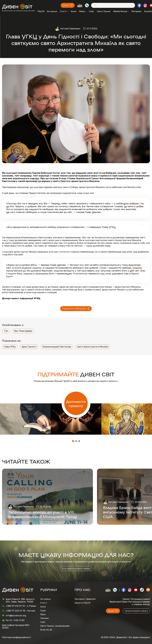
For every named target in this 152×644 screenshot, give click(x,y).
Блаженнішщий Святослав (57, 347)
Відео (43, 614)
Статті (64, 11)
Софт (92, 11)
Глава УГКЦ (10, 347)
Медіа (83, 11)
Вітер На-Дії (46, 630)
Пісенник (45, 618)
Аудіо (43, 611)
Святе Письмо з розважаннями (55, 626)
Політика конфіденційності (17, 637)
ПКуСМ (41, 11)
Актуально (52, 11)
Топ (6, 331)
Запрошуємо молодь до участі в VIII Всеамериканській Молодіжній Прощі (43, 514)
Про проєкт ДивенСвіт (85, 599)
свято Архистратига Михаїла (93, 347)
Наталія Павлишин (70, 29)
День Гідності (29, 347)
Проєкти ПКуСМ (82, 603)
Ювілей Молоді (121, 11)
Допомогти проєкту (76, 403)
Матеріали (136, 11)
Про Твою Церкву (23, 331)
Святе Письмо (104, 11)
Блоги (74, 11)
